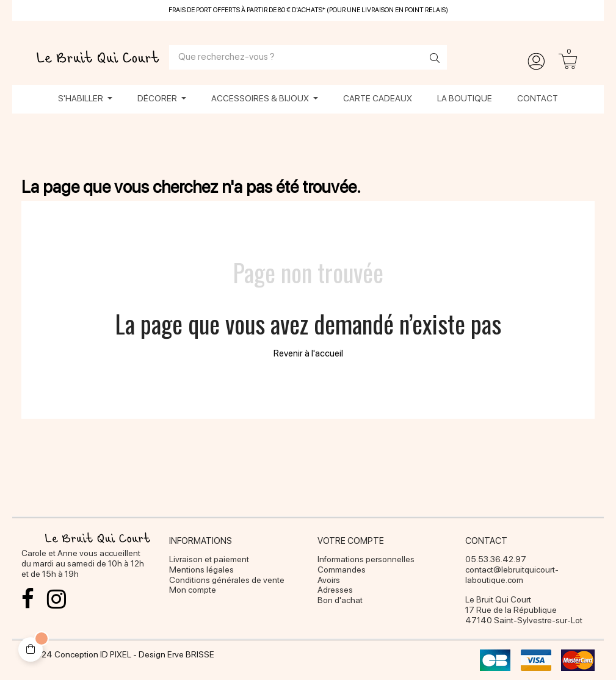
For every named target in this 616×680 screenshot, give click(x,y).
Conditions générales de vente (227, 580)
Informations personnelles (366, 559)
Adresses (335, 590)
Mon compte (193, 590)
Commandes (342, 570)
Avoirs (329, 580)
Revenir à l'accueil (308, 353)
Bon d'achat (340, 600)
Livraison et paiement (209, 559)
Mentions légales (201, 570)
